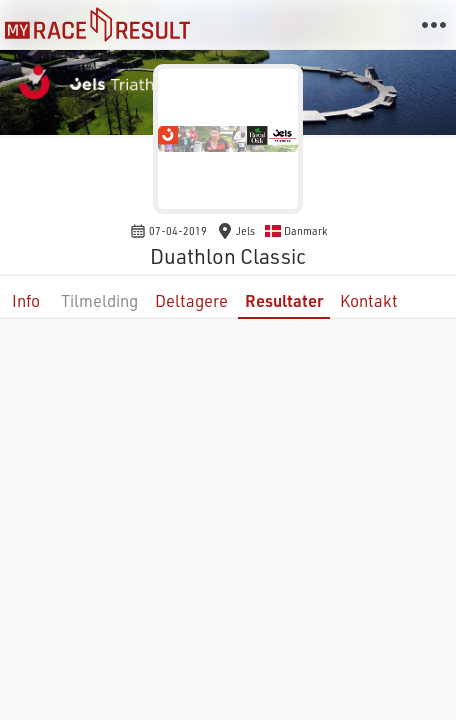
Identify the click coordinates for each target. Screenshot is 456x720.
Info (26, 300)
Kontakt (369, 300)
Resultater (284, 300)
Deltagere (191, 300)
